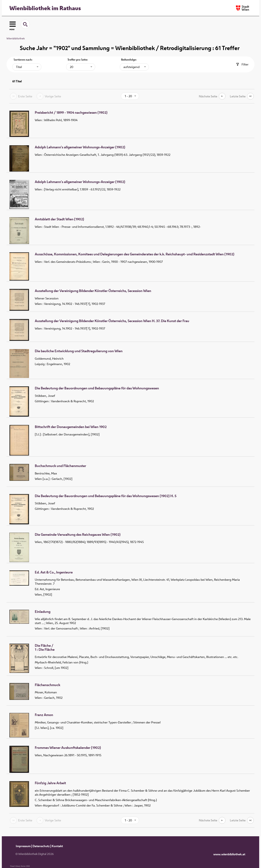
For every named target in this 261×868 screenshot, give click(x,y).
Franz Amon (44, 715)
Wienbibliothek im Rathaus (45, 8)
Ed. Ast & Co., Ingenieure (54, 572)
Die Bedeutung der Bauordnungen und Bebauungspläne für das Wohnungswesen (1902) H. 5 (106, 496)
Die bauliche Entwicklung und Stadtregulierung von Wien (79, 351)
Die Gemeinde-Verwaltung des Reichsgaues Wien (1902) (78, 535)
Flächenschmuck (47, 685)
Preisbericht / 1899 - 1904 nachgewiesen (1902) (71, 113)
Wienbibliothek (16, 38)
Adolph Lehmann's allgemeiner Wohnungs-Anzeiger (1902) (80, 147)
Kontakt (57, 846)
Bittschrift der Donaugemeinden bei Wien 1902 (71, 427)
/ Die (45, 648)
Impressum (23, 846)
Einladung (43, 612)
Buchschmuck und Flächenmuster (60, 466)
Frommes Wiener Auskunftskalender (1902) (68, 748)
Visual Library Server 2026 (20, 866)
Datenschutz (41, 846)
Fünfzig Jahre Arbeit (50, 783)
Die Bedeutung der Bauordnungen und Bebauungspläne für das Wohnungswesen (97, 388)
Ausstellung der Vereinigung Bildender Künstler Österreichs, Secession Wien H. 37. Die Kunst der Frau (112, 321)
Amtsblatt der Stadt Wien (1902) (59, 219)
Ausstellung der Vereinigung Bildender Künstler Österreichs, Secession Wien (93, 291)
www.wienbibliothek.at (229, 854)
